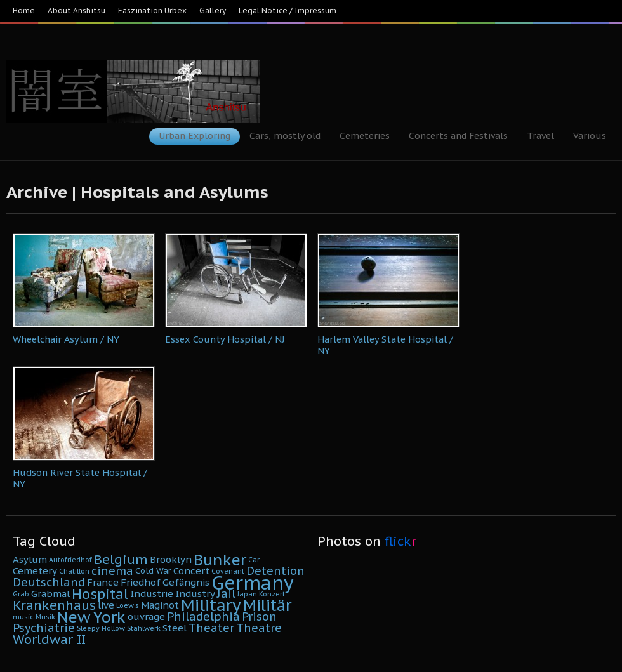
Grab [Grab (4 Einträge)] (21, 594)
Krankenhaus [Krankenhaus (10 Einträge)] (54, 605)
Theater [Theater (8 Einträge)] (211, 628)
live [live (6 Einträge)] (106, 605)
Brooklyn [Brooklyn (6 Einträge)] (171, 559)
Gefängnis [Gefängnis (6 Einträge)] (186, 582)
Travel (540, 136)
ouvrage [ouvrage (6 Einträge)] (146, 616)
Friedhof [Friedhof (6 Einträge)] (141, 582)
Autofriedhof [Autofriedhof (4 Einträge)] (70, 560)
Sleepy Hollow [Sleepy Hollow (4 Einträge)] (101, 628)
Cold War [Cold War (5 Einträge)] (153, 571)
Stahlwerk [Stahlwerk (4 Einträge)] (144, 628)
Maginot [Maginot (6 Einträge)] (160, 605)
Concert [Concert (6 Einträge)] (191, 571)
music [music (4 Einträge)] (23, 617)
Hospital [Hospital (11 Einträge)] (100, 594)
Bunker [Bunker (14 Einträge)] (220, 560)
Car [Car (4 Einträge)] (254, 560)
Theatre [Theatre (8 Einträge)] (259, 628)
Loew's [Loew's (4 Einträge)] (128, 605)
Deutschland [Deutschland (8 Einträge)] (49, 582)
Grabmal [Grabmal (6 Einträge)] (50, 594)
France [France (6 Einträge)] (103, 582)
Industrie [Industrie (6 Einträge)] (152, 594)
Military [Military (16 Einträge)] (211, 605)
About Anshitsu (76, 10)
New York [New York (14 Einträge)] (91, 617)
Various (590, 136)
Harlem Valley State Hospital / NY (385, 345)
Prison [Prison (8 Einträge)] (259, 616)
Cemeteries (365, 136)
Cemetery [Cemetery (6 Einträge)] (35, 571)
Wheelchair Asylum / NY (66, 339)
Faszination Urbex (152, 10)
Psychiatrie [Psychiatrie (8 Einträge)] (44, 628)
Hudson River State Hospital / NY (80, 478)
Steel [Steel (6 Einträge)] (175, 628)
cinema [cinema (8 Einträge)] (112, 571)
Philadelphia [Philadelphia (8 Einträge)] (203, 616)
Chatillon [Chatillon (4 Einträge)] (74, 571)
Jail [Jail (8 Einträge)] (226, 594)
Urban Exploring (195, 136)
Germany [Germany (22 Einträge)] (253, 583)
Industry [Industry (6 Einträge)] (195, 594)
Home (24, 10)
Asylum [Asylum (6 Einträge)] (30, 559)
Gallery (213, 10)
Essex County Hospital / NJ (225, 339)
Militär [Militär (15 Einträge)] (267, 605)
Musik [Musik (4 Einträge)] (45, 617)
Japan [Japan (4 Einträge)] (247, 594)
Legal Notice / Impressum (288, 10)
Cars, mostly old (285, 136)
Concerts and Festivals (458, 136)
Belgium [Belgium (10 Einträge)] (121, 559)
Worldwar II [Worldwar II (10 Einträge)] (49, 639)
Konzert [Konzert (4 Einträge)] (272, 594)
